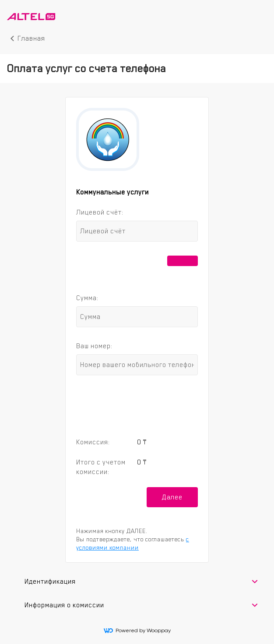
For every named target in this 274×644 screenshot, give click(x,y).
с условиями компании (133, 544)
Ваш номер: (94, 346)
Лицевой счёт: (100, 212)
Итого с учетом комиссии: (101, 467)
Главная (31, 38)
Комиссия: (93, 442)
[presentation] (137, 405)
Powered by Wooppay (137, 630)
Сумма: (87, 298)
